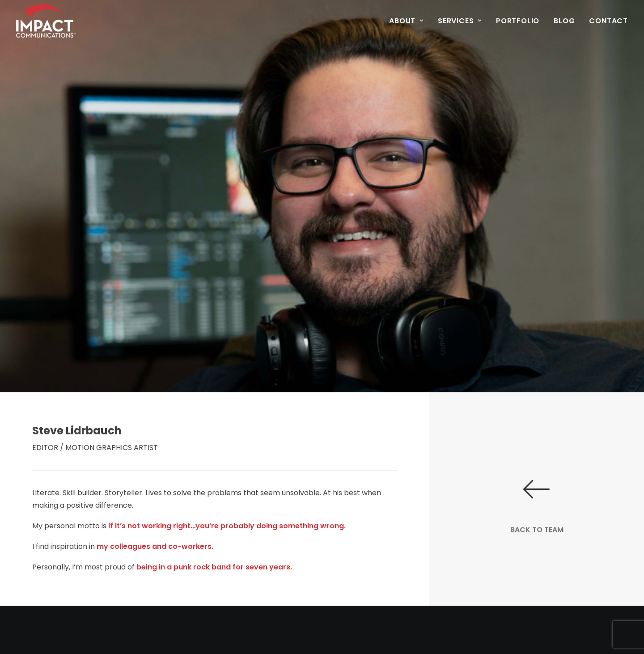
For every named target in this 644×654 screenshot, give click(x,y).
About (406, 21)
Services (460, 21)
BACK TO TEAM (537, 547)
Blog (564, 21)
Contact (608, 21)
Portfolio (518, 21)
